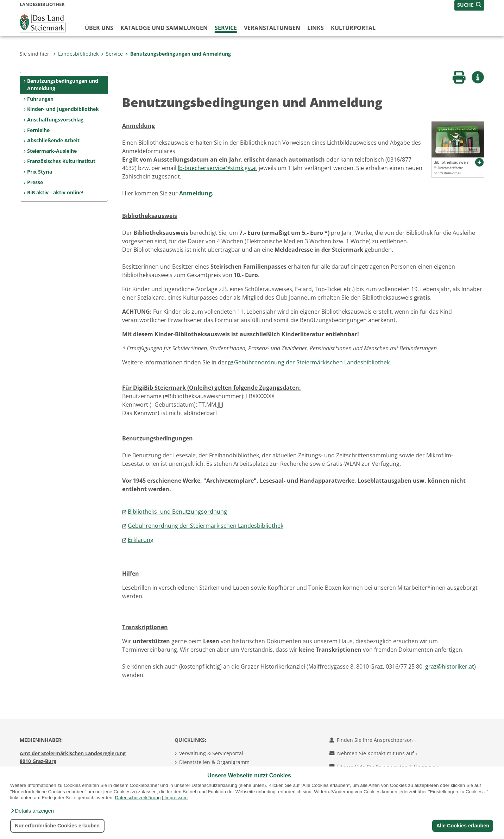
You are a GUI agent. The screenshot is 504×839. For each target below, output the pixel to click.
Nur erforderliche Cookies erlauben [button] (57, 826)
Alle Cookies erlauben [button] (462, 826)
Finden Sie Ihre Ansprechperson (373, 740)
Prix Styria (40, 172)
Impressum (176, 798)
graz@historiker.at (450, 666)
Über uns (99, 28)
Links (316, 28)
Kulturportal (353, 28)
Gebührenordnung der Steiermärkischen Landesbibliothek (206, 526)
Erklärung (141, 540)
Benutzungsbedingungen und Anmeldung (178, 54)
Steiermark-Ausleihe (52, 151)
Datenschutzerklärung (138, 798)
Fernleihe (38, 130)
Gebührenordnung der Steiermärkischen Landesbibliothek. (313, 362)
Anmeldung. (196, 193)
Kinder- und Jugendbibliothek (63, 109)
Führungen (40, 99)
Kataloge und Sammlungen (164, 28)
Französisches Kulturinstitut (61, 161)
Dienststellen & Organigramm (214, 762)
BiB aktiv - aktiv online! (55, 192)
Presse (35, 182)
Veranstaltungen (272, 28)
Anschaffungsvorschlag (55, 120)
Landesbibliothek (76, 54)
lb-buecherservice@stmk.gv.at (218, 168)
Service (226, 28)
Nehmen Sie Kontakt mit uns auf (373, 753)
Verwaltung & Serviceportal (211, 753)
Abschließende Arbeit (53, 140)
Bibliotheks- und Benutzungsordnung (177, 512)
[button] (32, 811)
